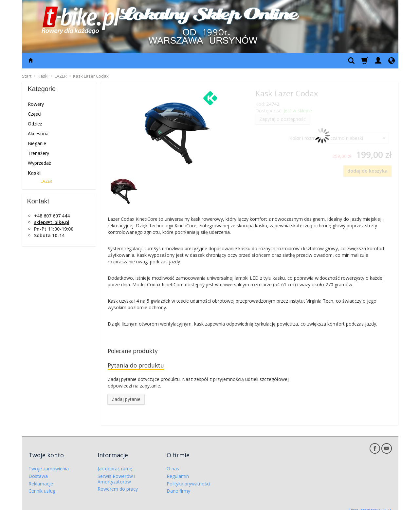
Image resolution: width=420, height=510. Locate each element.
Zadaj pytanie (126, 401)
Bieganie (37, 143)
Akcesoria (38, 133)
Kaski (34, 173)
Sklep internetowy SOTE (370, 503)
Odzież (35, 124)
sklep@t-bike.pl (52, 222)
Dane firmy (178, 484)
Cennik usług (42, 484)
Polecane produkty (136, 351)
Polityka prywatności (188, 477)
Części (35, 114)
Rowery (36, 104)
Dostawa (38, 469)
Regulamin (178, 469)
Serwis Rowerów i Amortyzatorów (116, 472)
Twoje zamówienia (49, 462)
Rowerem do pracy (118, 482)
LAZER (46, 181)
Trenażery (38, 153)
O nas (173, 462)
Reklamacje (41, 477)
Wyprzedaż (39, 163)
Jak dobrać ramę (115, 462)
